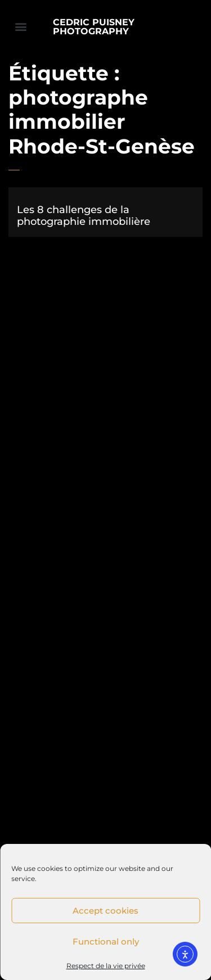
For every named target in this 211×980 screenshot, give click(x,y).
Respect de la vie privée (106, 966)
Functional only (106, 941)
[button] (21, 26)
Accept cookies (105, 911)
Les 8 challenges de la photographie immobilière (84, 216)
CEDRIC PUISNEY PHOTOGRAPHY (94, 27)
